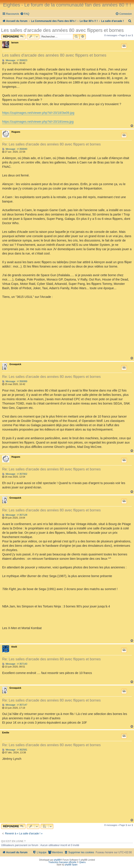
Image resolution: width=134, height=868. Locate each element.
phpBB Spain (71, 865)
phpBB (57, 860)
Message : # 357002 (15, 474)
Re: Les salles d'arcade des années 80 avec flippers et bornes (51, 144)
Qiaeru (82, 862)
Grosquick (15, 364)
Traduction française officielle (62, 862)
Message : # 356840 (15, 149)
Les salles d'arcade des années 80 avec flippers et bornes (62, 30)
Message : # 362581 (15, 750)
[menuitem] (25, 14)
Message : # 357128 (15, 515)
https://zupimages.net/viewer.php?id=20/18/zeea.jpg (38, 122)
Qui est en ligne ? (13, 841)
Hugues (16, 132)
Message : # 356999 (15, 381)
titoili (14, 647)
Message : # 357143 (15, 664)
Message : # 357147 (15, 705)
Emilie (6, 733)
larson (15, 42)
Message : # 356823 (15, 60)
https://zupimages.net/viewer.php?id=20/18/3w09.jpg (38, 113)
